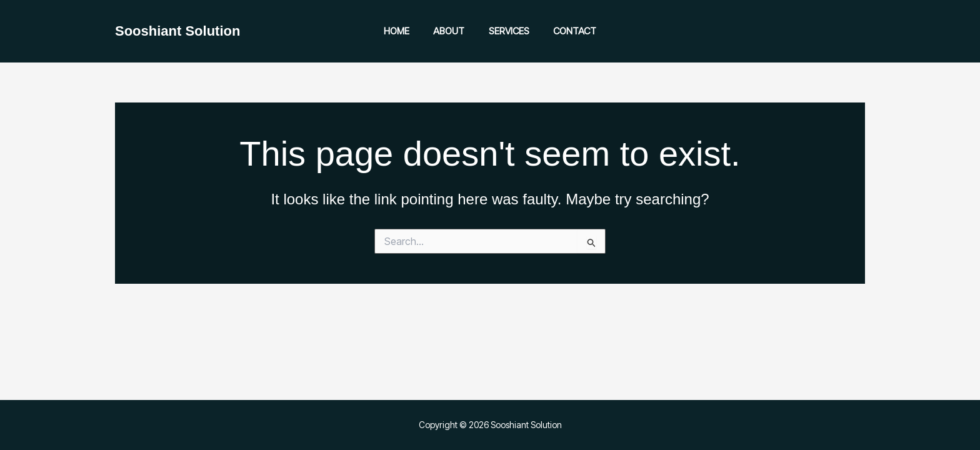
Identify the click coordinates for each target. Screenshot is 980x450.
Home (405, 31)
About (452, 31)
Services (507, 31)
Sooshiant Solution (177, 31)
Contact (567, 31)
